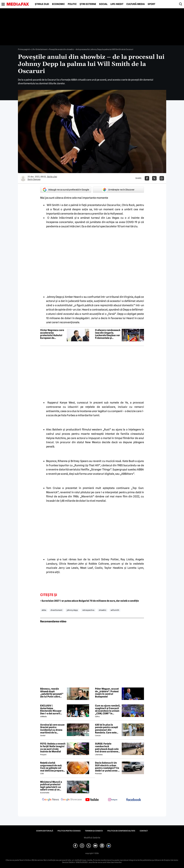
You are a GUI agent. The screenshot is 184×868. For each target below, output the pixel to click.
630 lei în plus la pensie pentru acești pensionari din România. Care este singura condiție (107, 729)
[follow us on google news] (51, 800)
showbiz (102, 610)
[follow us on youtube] (92, 800)
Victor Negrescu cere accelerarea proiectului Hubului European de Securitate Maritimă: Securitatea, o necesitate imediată (52, 334)
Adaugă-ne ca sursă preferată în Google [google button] (66, 190)
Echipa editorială (45, 831)
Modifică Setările (92, 838)
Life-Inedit (117, 4)
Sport (151, 4)
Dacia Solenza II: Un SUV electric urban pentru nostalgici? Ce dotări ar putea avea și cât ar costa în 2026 (107, 767)
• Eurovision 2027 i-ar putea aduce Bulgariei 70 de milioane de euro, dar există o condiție (89, 601)
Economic (58, 4)
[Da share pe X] (154, 178)
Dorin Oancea (34, 179)
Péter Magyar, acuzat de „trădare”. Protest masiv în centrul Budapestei (107, 693)
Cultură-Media (136, 4)
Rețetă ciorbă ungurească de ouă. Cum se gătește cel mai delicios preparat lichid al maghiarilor (52, 767)
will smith (115, 610)
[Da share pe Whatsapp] (162, 178)
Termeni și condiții (94, 831)
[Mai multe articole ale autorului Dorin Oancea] (23, 178)
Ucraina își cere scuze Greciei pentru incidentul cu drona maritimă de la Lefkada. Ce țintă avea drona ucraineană (52, 729)
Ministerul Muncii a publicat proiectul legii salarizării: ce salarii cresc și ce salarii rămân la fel (51, 786)
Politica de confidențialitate (121, 831)
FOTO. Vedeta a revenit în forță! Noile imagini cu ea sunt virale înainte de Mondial (53, 748)
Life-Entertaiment (39, 49)
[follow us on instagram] (113, 800)
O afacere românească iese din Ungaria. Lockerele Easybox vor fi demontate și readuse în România (108, 334)
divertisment (56, 610)
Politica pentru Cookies (69, 831)
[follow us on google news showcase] (71, 800)
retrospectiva (88, 610)
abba (44, 610)
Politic (72, 4)
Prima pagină (24, 49)
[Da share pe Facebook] (147, 178)
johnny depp (72, 610)
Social (103, 4)
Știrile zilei (42, 4)
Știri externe (88, 4)
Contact (144, 831)
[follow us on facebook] (134, 800)
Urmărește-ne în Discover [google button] (118, 190)
